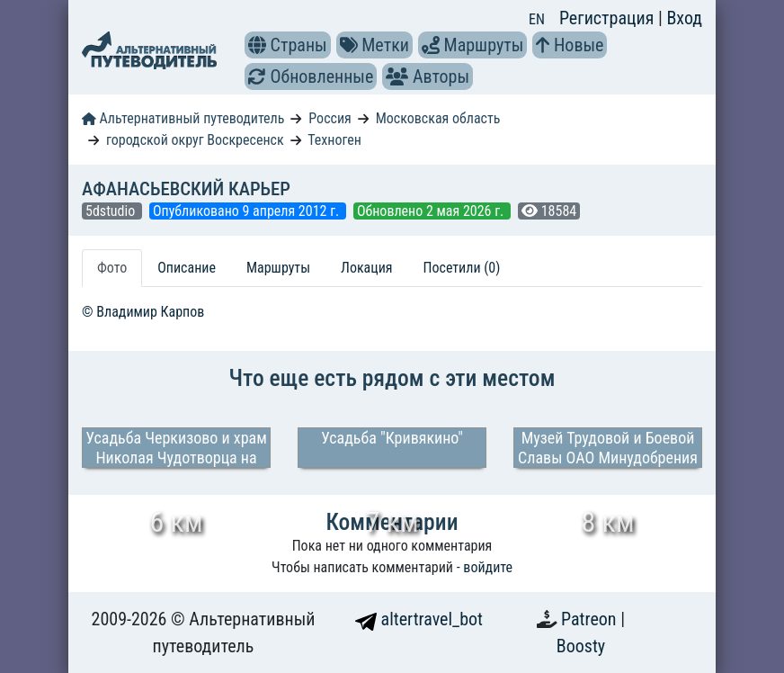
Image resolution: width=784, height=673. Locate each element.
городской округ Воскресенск (195, 140)
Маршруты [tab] (278, 268)
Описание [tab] (187, 268)
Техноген (334, 140)
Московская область (438, 118)
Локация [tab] (367, 268)
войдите (488, 567)
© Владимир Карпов (143, 312)
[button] (257, 45)
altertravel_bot (419, 619)
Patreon (591, 619)
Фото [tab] (112, 268)
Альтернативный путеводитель (183, 118)
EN (537, 19)
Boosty (581, 646)
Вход (684, 18)
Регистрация (609, 18)
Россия (330, 118)
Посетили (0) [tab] (462, 268)
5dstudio (112, 211)
